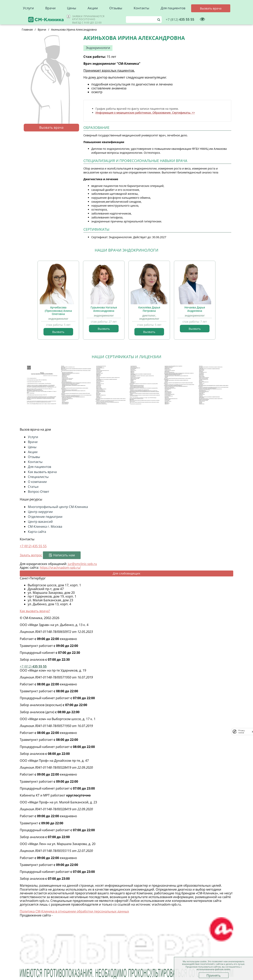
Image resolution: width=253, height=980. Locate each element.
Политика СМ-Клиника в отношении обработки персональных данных (74, 911)
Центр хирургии (40, 512)
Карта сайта (37, 532)
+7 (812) (33, 546)
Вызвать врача (51, 127)
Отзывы (116, 18)
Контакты (141, 18)
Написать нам (64, 555)
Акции (93, 18)
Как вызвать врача (42, 472)
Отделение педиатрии (45, 517)
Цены (72, 18)
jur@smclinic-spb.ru (82, 564)
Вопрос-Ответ (39, 492)
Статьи (33, 487)
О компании (37, 482)
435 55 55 (205, 7)
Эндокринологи (98, 48)
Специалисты (38, 477)
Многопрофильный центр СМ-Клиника (58, 507)
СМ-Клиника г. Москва (45, 527)
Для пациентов (173, 18)
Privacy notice (242, 732)
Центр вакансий (40, 522)
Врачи (50, 18)
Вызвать (58, 332)
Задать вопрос (31, 555)
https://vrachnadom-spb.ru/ (60, 568)
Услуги (28, 18)
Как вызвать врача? (35, 611)
